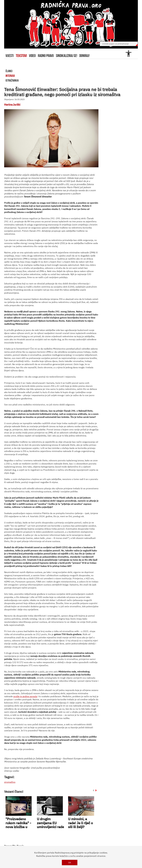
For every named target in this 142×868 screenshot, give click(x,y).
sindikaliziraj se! (66, 56)
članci (9, 71)
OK (70, 863)
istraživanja (12, 80)
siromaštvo (10, 782)
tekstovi (21, 56)
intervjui (10, 76)
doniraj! (84, 56)
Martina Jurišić (12, 105)
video (32, 56)
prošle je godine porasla (25, 696)
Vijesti (10, 56)
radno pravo (46, 56)
